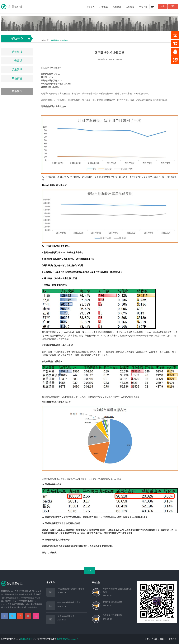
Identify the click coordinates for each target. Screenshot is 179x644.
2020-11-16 (62, 592)
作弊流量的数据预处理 (112, 615)
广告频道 (17, 61)
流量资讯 (17, 69)
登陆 (173, 6)
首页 (147, 639)
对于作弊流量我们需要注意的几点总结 (117, 590)
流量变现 (117, 7)
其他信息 (17, 78)
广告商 (154, 639)
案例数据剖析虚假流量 (112, 602)
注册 (163, 6)
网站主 (163, 639)
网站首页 (55, 40)
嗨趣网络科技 (26, 639)
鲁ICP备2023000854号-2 (68, 639)
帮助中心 (143, 7)
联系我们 (130, 7)
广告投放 (104, 7)
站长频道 (17, 52)
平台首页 (90, 7)
